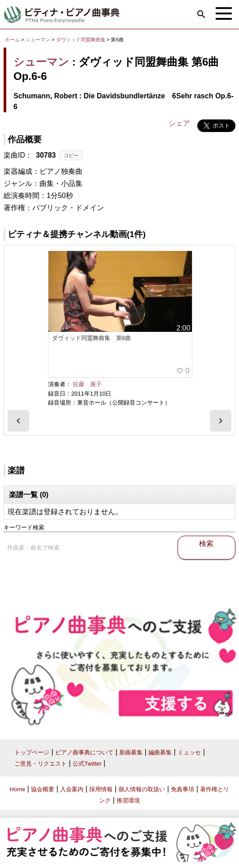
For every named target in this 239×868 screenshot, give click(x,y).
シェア (179, 123)
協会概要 (43, 789)
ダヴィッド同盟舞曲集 (81, 40)
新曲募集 (131, 752)
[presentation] (18, 421)
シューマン (38, 40)
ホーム (12, 40)
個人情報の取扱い (142, 789)
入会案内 (72, 789)
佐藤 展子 (87, 384)
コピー (71, 155)
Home (18, 789)
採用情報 (101, 789)
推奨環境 (128, 800)
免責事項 (183, 789)
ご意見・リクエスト (41, 764)
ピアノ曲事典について (84, 752)
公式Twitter (87, 764)
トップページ (32, 752)
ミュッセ (189, 752)
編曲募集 (160, 752)
